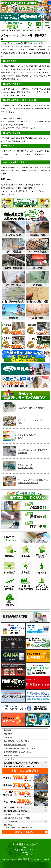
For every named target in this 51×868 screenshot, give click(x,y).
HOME (4, 31)
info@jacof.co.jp (10, 194)
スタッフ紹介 (9, 759)
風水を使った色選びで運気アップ (27, 436)
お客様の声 (8, 737)
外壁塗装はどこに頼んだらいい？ (16, 814)
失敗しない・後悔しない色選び (31, 408)
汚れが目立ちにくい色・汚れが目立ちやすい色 (33, 451)
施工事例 (7, 730)
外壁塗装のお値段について (14, 756)
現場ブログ (8, 734)
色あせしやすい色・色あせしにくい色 (26, 466)
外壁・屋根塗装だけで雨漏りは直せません (20, 748)
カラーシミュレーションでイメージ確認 (33, 422)
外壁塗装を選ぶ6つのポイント (15, 745)
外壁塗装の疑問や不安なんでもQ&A (17, 752)
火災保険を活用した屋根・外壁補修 (17, 818)
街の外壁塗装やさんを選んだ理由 (16, 741)
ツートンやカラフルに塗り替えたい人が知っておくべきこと (33, 481)
